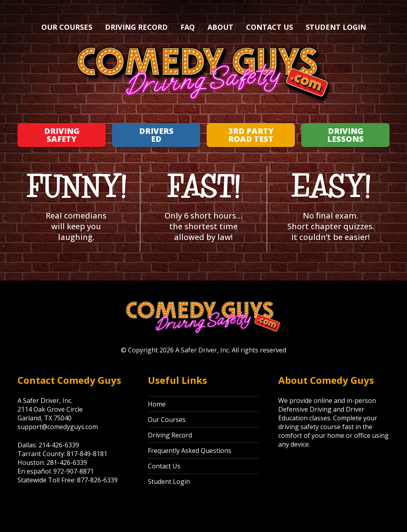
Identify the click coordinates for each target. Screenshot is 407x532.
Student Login (336, 27)
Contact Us (269, 27)
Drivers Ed (156, 135)
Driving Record (136, 27)
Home (157, 404)
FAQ (188, 27)
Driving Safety (62, 135)
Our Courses (67, 27)
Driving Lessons (345, 135)
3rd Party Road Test (251, 135)
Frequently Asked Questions (190, 451)
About (220, 27)
